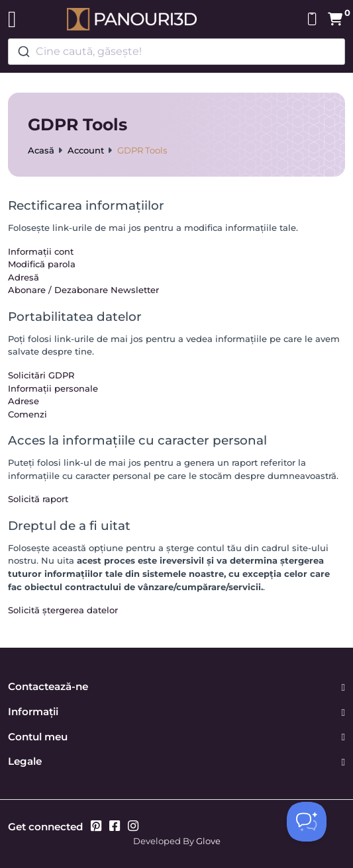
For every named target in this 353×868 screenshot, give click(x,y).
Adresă (24, 277)
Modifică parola (42, 264)
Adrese (24, 401)
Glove (208, 841)
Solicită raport (38, 499)
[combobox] (176, 52)
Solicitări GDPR (41, 375)
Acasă (41, 150)
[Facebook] (115, 827)
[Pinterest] (96, 827)
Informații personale (53, 388)
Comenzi (27, 414)
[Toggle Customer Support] (307, 822)
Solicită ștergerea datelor (63, 610)
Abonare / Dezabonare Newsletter (83, 290)
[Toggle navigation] (12, 19)
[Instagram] (133, 827)
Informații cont (41, 251)
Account (86, 150)
